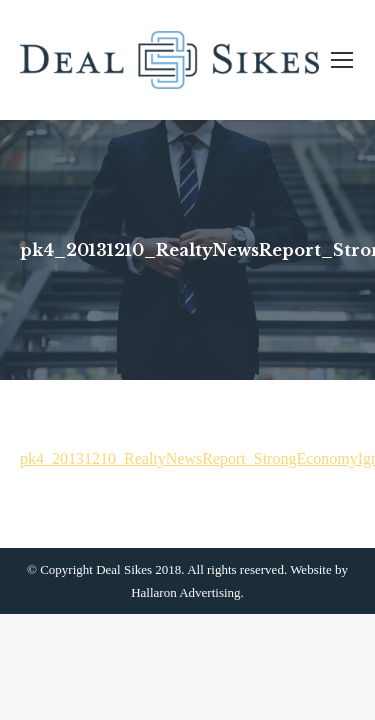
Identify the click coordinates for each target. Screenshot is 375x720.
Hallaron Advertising (185, 592)
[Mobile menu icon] (342, 60)
